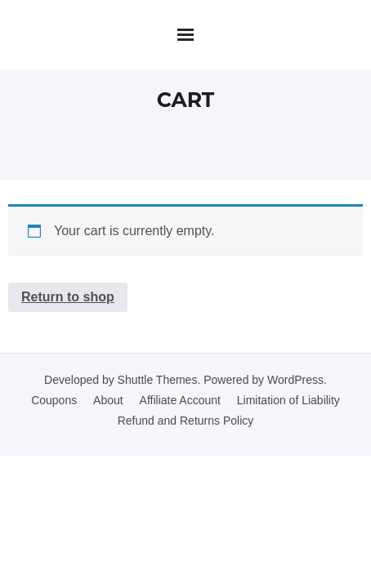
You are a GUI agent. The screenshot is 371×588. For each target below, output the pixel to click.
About (108, 400)
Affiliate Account (180, 400)
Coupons (54, 400)
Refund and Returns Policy (186, 421)
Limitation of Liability (288, 400)
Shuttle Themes (158, 380)
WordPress (295, 380)
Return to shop (68, 297)
